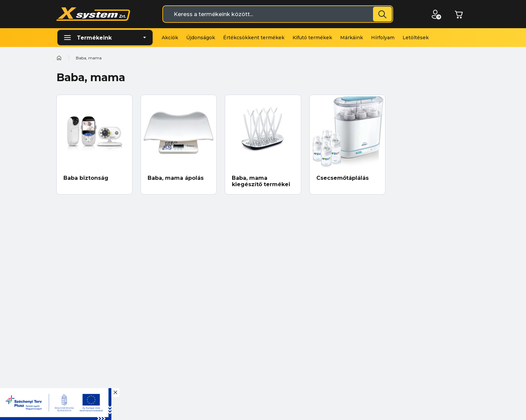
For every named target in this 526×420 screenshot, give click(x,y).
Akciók (170, 38)
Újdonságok (201, 38)
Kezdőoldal (59, 58)
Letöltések (416, 38)
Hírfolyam (383, 38)
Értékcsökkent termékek (254, 38)
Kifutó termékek (312, 38)
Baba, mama (89, 58)
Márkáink (352, 38)
